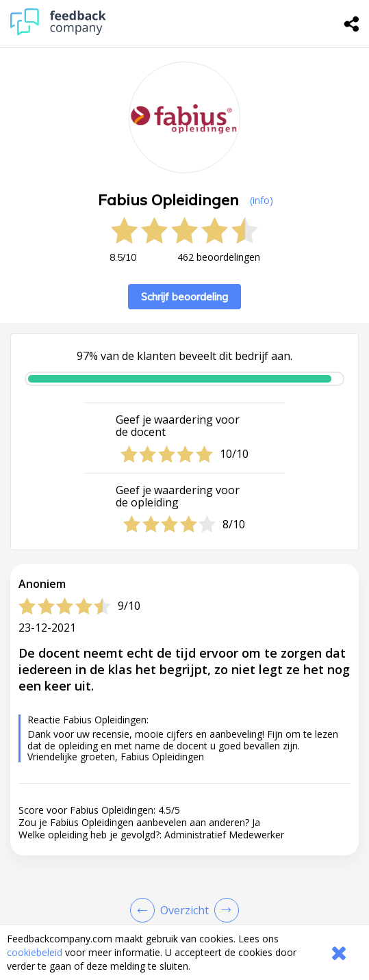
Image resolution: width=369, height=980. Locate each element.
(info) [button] (262, 200)
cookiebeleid (35, 952)
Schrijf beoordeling (185, 297)
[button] (185, 919)
